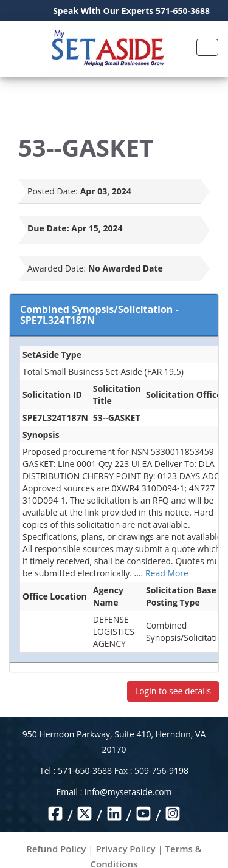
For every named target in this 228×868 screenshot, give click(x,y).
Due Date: (48, 228)
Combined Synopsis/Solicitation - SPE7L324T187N (99, 315)
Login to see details (173, 691)
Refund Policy (56, 849)
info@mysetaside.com (128, 792)
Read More (167, 573)
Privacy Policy (125, 849)
